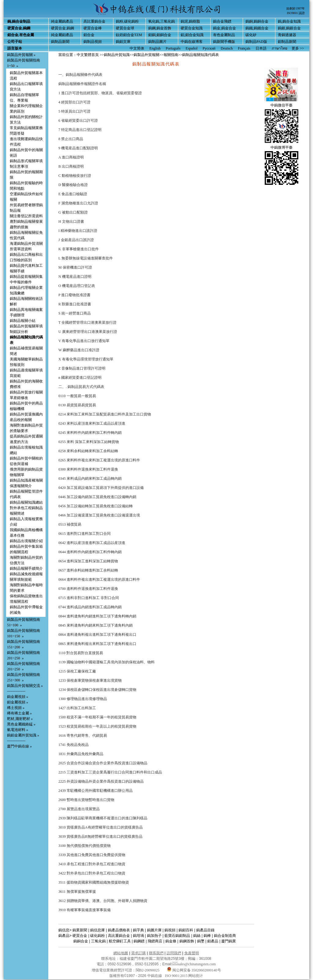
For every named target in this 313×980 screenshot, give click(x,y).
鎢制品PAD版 (256, 42)
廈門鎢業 (229, 941)
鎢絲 (197, 936)
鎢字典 (138, 930)
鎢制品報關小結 (23, 321)
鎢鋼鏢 (139, 941)
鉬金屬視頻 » (18, 702)
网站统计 (196, 976)
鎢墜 (201, 941)
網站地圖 (121, 953)
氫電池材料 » (18, 730)
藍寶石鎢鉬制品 (177, 936)
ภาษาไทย (280, 48)
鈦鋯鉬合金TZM (129, 35)
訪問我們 (174, 953)
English (155, 48)
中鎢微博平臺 (282, 147)
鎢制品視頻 (93, 42)
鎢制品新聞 (60, 42)
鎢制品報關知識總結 (26, 502)
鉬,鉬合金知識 (192, 35)
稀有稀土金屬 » (19, 713)
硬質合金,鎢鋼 (63, 28)
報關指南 (171, 55)
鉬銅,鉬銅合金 (160, 35)
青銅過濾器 (287, 35)
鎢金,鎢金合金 (225, 28)
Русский (209, 48)
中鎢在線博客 (192, 42)
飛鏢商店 (155, 941)
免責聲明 (192, 953)
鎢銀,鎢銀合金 (289, 28)
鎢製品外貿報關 (146, 55)
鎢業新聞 (80, 930)
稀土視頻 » (16, 708)
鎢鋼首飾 (187, 941)
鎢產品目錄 (205, 930)
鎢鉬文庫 (123, 42)
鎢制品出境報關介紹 (26, 541)
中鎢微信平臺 (282, 105)
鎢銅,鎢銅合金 (257, 21)
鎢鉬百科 (186, 930)
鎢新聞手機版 (224, 42)
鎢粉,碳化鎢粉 (127, 21)
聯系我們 (156, 953)
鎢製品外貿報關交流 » (25, 686)
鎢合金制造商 (225, 936)
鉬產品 (213, 941)
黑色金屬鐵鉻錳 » (21, 724)
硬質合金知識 (192, 28)
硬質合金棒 (93, 28)
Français (244, 48)
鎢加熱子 (154, 936)
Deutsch (227, 48)
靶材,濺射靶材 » (20, 719)
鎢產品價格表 (119, 930)
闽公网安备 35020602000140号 (194, 970)
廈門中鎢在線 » (19, 746)
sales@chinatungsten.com (194, 964)
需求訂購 (138, 953)
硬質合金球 (125, 28)
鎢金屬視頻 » (18, 697)
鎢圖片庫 (154, 930)
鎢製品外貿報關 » (21, 55)
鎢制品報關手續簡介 (26, 568)
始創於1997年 (296, 8)
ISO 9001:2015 (177, 976)
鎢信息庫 (98, 930)
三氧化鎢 (98, 941)
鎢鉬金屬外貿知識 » (23, 735)
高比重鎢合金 (94, 21)
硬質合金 (80, 936)
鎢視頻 (170, 930)
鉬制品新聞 (287, 42)
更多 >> (298, 48)
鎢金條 (171, 941)
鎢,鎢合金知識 (289, 21)
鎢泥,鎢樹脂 (190, 21)
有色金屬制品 (224, 35)
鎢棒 (207, 936)
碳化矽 (251, 35)
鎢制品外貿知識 (117, 55)
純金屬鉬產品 (62, 35)
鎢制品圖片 (157, 42)
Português (173, 48)
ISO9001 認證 (296, 13)
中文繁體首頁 (88, 55)
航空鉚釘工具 (120, 941)
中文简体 (137, 48)
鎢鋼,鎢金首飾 (160, 28)
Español (191, 48)
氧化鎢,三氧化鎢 (162, 21)
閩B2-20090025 (148, 970)
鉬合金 (89, 35)
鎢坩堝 (138, 936)
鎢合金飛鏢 (222, 21)
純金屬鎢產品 (62, 21)
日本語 (261, 48)
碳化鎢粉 (98, 936)
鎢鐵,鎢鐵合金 (257, 28)
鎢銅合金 (81, 941)
